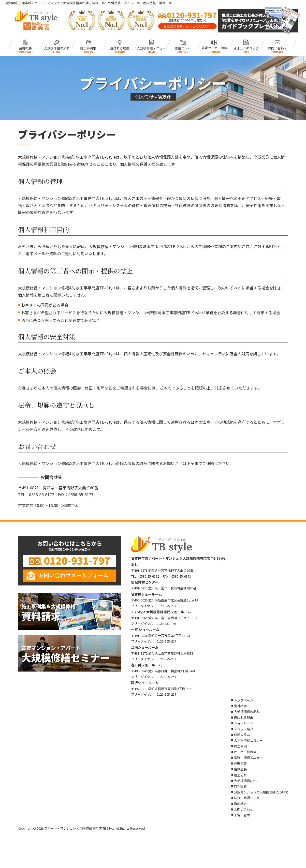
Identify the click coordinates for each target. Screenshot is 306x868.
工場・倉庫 (242, 815)
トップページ (244, 700)
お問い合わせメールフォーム (73, 575)
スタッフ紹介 (244, 729)
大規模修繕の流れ (57, 44)
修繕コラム (183, 44)
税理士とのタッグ (246, 44)
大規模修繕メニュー (151, 44)
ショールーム (244, 723)
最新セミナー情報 (214, 44)
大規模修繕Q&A (245, 781)
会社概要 (25, 44)
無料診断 (240, 786)
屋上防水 (240, 775)
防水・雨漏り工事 (247, 798)
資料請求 (240, 804)
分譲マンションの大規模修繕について (261, 792)
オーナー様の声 (245, 752)
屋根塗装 (240, 769)
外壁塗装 (240, 763)
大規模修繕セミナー (248, 740)
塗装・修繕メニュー (248, 757)
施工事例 (240, 746)
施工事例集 (88, 44)
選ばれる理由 (120, 44)
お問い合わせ (277, 44)
